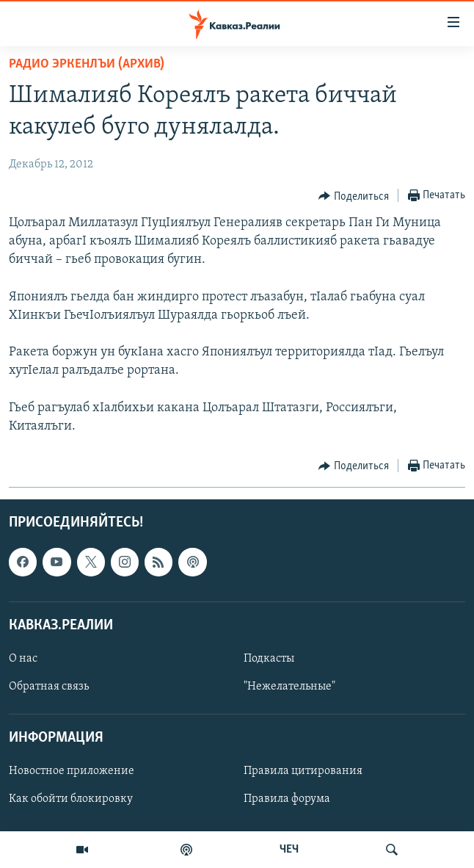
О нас (23, 659)
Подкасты (269, 659)
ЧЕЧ (289, 850)
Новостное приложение (72, 772)
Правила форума (287, 800)
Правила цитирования (303, 772)
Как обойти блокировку (71, 800)
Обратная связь (49, 687)
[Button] (354, 196)
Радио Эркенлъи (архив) (87, 64)
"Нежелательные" (289, 687)
